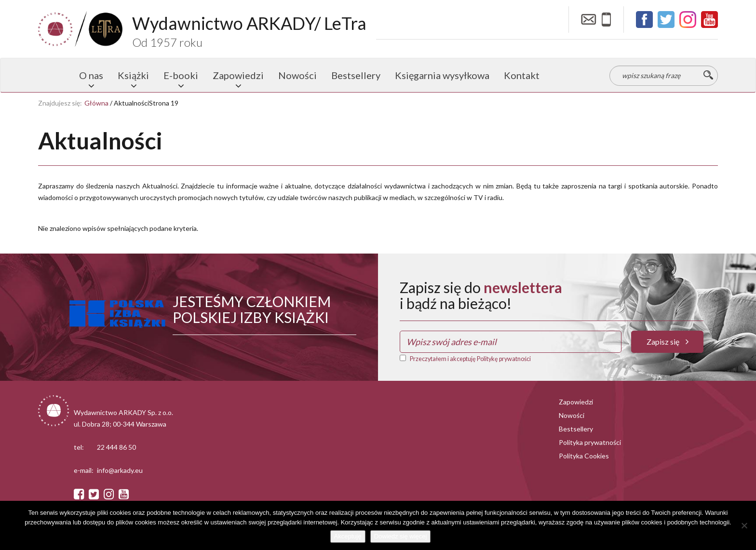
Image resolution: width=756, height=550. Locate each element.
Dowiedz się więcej (401, 536)
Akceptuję (348, 536)
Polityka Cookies (584, 456)
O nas (91, 75)
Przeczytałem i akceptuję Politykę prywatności (470, 359)
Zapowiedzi (238, 75)
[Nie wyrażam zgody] (744, 525)
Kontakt (522, 75)
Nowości (297, 75)
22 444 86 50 (116, 447)
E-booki (181, 75)
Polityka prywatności (590, 442)
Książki (133, 75)
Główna (96, 103)
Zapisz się (668, 342)
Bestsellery (356, 75)
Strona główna (55, 75)
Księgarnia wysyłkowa (442, 75)
